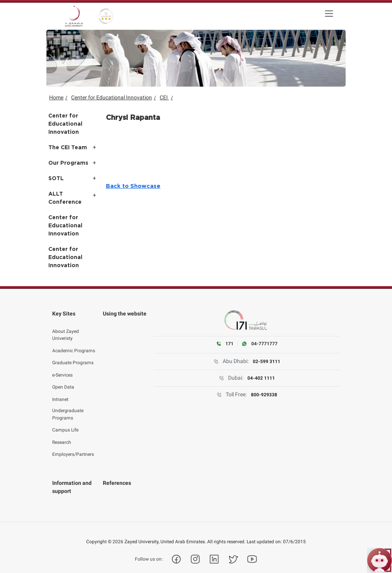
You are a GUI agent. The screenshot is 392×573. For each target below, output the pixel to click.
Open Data (63, 379)
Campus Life (65, 422)
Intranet (60, 391)
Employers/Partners (73, 446)
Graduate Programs (73, 355)
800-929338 (264, 395)
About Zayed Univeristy (66, 327)
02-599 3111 (267, 362)
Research (62, 434)
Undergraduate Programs (68, 406)
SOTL (56, 179)
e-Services (62, 367)
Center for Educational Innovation (112, 97)
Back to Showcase (133, 186)
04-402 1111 (261, 378)
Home (56, 97)
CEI (164, 97)
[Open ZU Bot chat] (379, 560)
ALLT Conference (65, 198)
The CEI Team (68, 148)
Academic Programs (74, 342)
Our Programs (68, 163)
